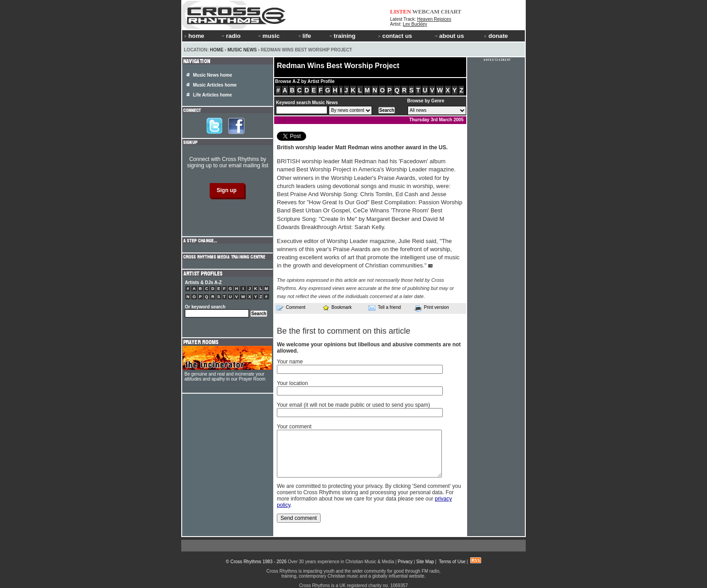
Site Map (425, 562)
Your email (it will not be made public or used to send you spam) (353, 405)
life (304, 36)
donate (496, 36)
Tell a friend (385, 308)
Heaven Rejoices (434, 19)
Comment (291, 308)
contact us (395, 36)
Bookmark (337, 307)
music (268, 36)
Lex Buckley (415, 24)
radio (230, 36)
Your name (290, 362)
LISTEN (401, 11)
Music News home (213, 75)
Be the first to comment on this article (344, 331)
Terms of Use (452, 562)
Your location (292, 383)
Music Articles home (215, 85)
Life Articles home (212, 95)
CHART (451, 11)
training (342, 36)
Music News (242, 50)
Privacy (405, 562)
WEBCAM (426, 11)
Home (217, 50)
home (194, 36)
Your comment (294, 427)
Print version (432, 308)
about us (449, 36)
